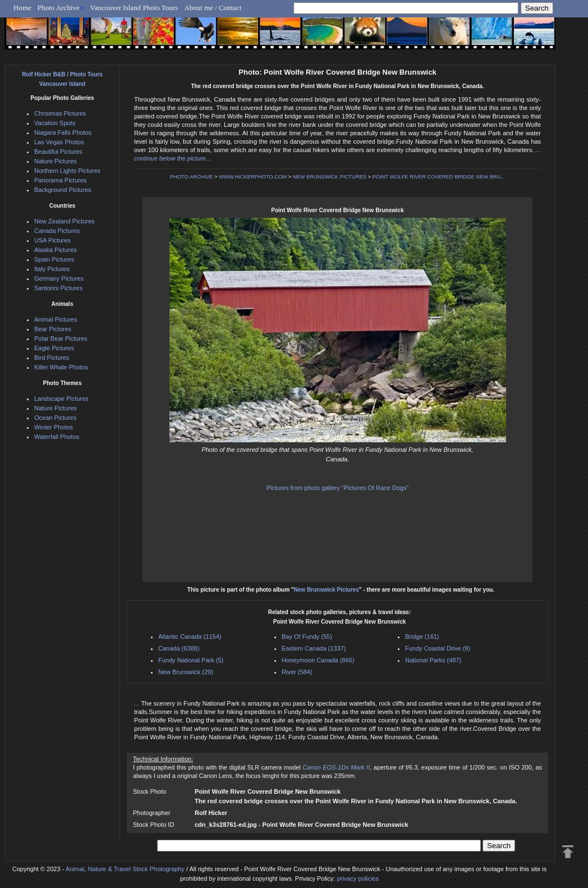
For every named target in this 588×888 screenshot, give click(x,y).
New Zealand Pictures (65, 221)
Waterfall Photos (57, 437)
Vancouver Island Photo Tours (134, 8)
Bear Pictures (53, 329)
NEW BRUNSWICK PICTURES (330, 177)
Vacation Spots (55, 123)
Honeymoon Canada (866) (318, 660)
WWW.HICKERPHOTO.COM (253, 177)
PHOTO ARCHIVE (192, 177)
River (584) (297, 672)
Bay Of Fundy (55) (307, 637)
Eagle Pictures (54, 348)
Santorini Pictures (58, 288)
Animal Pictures (56, 319)
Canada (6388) (179, 648)
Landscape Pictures (61, 399)
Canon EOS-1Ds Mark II (336, 767)
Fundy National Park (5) (191, 660)
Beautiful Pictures (58, 152)
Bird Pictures (52, 358)
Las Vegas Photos (59, 142)
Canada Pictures (57, 231)
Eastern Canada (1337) (314, 648)
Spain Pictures (54, 259)
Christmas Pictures (60, 113)
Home (22, 8)
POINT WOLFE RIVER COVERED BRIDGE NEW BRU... (438, 177)
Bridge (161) (422, 637)
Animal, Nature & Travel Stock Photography (125, 869)
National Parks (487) (433, 660)
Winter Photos (54, 427)
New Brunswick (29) (186, 672)
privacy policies (358, 878)
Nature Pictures (56, 161)
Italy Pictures (52, 269)
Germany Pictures (59, 278)
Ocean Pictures (55, 418)
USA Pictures (52, 240)
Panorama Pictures (61, 180)
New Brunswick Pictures (327, 590)
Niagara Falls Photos (63, 132)
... (137, 703)
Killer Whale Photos (61, 367)
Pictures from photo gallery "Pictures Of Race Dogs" (338, 488)
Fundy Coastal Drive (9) (438, 648)
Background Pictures (63, 190)
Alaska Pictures (56, 250)
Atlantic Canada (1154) (190, 637)
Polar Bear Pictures (61, 338)
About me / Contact (213, 8)
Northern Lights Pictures (67, 171)
